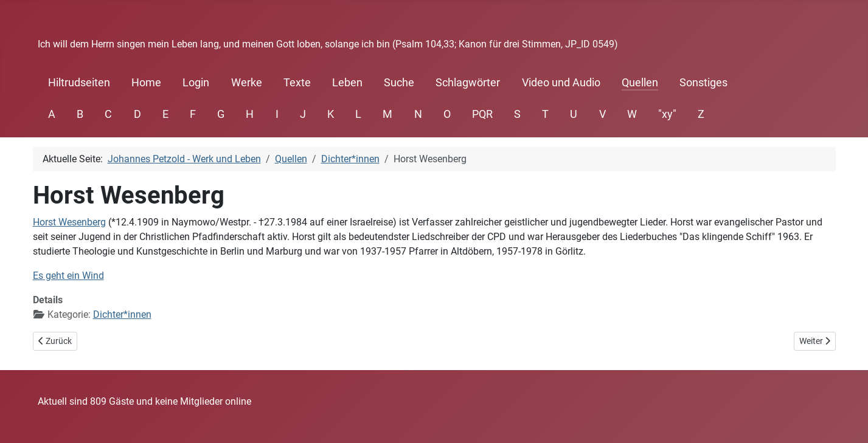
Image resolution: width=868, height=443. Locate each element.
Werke (247, 83)
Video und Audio (561, 83)
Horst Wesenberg (69, 222)
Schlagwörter (468, 83)
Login (196, 83)
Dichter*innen (122, 314)
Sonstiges (703, 83)
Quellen (640, 83)
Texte (297, 83)
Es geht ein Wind (68, 276)
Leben (347, 83)
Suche (399, 83)
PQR (482, 114)
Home (146, 83)
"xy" (667, 114)
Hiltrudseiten (79, 83)
